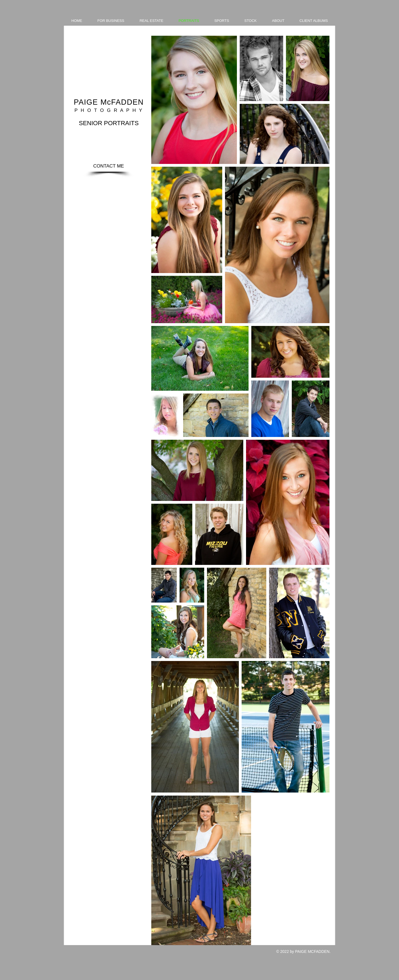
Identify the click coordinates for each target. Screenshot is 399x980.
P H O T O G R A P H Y (109, 110)
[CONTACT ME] (109, 166)
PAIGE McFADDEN (109, 102)
